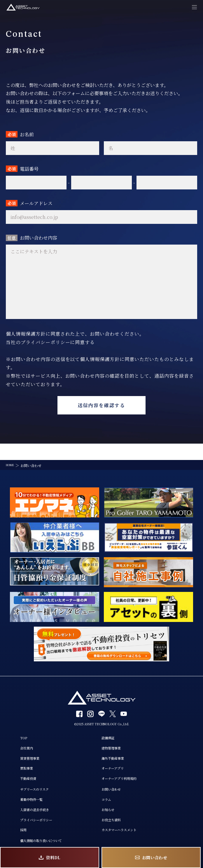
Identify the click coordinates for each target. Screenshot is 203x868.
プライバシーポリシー (26, 815)
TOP (10, 724)
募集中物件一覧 (20, 793)
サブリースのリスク (24, 781)
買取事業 (14, 758)
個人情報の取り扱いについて (32, 839)
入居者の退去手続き (24, 804)
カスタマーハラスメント (124, 827)
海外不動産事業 (116, 747)
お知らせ (110, 804)
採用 (10, 827)
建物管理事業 (114, 735)
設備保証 (110, 724)
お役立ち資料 (114, 815)
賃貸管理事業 (18, 747)
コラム (108, 793)
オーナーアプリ (116, 758)
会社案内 (14, 735)
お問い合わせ (114, 781)
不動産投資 (16, 769)
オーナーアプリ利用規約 (124, 769)
